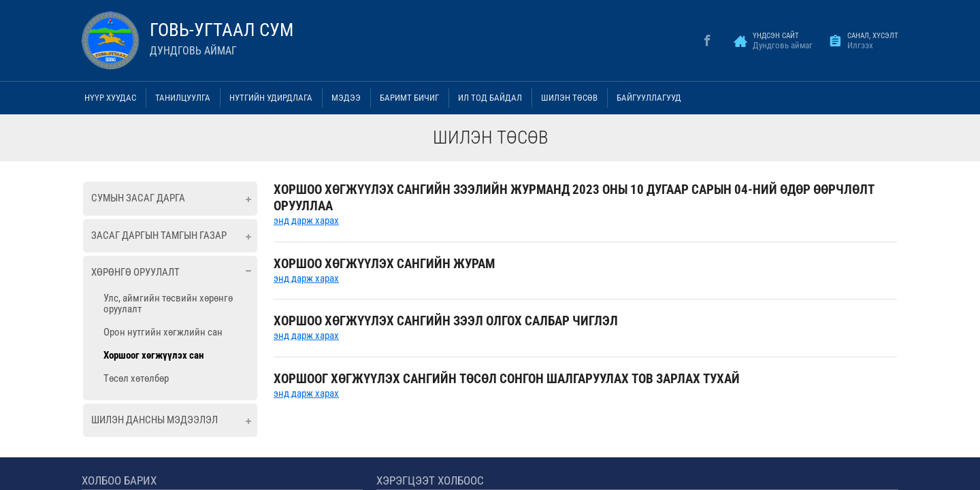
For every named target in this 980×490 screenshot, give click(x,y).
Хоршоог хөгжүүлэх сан (153, 355)
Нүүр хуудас (110, 98)
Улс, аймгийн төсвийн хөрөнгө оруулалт (168, 304)
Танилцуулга (183, 98)
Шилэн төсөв (569, 98)
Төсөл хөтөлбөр (136, 378)
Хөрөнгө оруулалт (135, 272)
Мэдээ (346, 98)
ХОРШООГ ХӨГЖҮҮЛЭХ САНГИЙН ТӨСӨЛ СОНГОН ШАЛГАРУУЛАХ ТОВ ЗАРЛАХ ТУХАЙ (507, 379)
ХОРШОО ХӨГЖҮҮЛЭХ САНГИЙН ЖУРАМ (384, 264)
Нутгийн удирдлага (271, 98)
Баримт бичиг (409, 98)
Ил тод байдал (490, 98)
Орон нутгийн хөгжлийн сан (163, 332)
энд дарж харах (306, 220)
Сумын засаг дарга (138, 198)
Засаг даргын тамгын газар (159, 235)
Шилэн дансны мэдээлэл (154, 420)
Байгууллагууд (649, 98)
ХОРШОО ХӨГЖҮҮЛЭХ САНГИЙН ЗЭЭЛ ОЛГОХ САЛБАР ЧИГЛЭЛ (446, 321)
